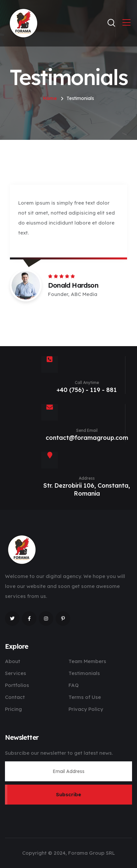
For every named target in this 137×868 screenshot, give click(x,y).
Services (16, 673)
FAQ (74, 685)
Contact (15, 697)
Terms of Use (85, 697)
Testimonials (84, 673)
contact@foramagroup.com (87, 438)
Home (50, 98)
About (13, 661)
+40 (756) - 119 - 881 (87, 390)
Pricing (13, 709)
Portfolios (17, 685)
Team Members (87, 661)
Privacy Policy (86, 709)
